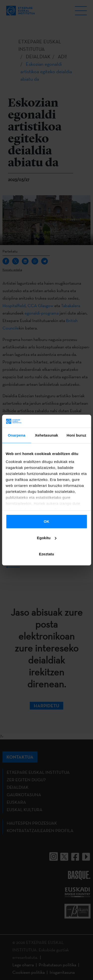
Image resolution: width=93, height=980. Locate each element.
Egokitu (47, 538)
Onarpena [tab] (16, 435)
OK (46, 521)
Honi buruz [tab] (77, 435)
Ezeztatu (46, 554)
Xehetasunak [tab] (47, 435)
